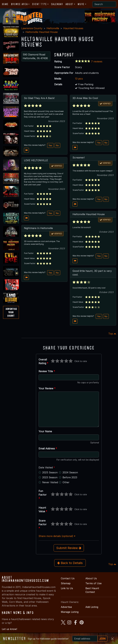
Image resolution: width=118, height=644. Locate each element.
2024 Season (70, 472)
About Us (91, 578)
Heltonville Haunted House (42, 32)
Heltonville (53, 28)
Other (66, 482)
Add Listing (92, 607)
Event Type (39, 4)
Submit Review (69, 548)
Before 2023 (70, 477)
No (57, 145)
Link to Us (67, 588)
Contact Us (68, 578)
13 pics (79, 79)
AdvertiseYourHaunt (11, 312)
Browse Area (19, 4)
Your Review (47, 388)
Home (5, 4)
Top (112, 334)
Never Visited (50, 482)
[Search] (104, 4)
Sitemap (66, 583)
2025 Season (50, 472)
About (69, 4)
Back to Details (70, 563)
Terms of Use (93, 583)
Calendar (57, 4)
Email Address (48, 448)
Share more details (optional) (57, 536)
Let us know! (9, 629)
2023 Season (50, 477)
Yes (50, 145)
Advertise (66, 607)
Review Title (47, 371)
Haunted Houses (73, 28)
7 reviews (97, 61)
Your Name (45, 431)
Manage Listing (70, 612)
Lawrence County (32, 28)
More (81, 4)
